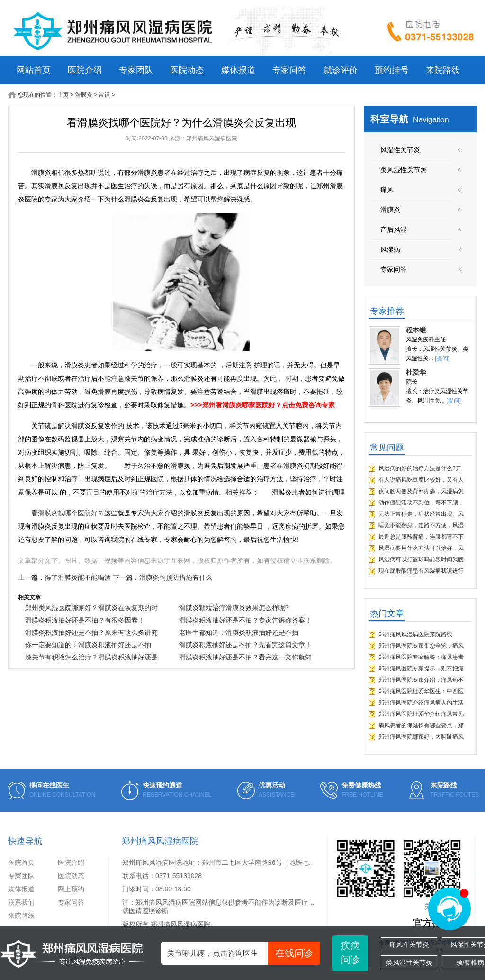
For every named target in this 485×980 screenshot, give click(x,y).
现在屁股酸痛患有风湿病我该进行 (421, 571)
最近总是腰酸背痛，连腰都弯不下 (421, 537)
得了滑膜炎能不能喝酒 (78, 577)
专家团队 (136, 70)
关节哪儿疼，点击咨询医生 (244, 953)
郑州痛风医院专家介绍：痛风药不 (421, 680)
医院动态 (187, 70)
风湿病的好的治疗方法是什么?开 (420, 468)
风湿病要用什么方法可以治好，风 (421, 548)
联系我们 (21, 902)
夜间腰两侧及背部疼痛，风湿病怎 (421, 491)
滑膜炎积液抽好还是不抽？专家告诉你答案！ (245, 620)
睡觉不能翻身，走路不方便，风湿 (421, 525)
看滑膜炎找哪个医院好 (64, 513)
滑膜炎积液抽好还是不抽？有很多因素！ (85, 620)
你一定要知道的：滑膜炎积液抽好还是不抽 (88, 645)
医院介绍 (85, 70)
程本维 (416, 330)
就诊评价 (341, 70)
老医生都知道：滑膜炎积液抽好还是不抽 (239, 632)
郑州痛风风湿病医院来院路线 (415, 634)
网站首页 (34, 70)
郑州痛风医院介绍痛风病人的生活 (421, 703)
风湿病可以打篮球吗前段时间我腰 (421, 559)
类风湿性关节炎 (409, 962)
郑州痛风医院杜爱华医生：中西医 (421, 691)
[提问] (442, 358)
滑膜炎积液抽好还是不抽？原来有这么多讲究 (91, 632)
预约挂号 (392, 70)
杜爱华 (416, 372)
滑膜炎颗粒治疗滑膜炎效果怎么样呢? (234, 608)
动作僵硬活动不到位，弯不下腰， (421, 503)
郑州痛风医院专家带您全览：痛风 (421, 646)
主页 (63, 95)
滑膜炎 (84, 95)
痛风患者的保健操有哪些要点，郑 (421, 725)
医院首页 (21, 862)
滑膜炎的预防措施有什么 (176, 577)
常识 (104, 95)
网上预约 (71, 889)
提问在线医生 (49, 785)
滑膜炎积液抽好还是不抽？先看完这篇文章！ (245, 645)
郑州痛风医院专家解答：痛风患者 (421, 657)
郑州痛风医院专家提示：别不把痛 (421, 669)
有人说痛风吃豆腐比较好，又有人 (421, 480)
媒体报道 (238, 70)
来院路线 (443, 70)
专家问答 (289, 70)
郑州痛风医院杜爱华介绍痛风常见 (421, 714)
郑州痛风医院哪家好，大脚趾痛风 (421, 737)
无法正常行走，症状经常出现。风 (421, 514)
